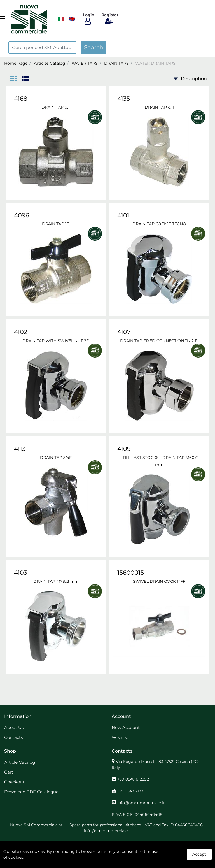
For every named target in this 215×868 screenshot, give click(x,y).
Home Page (16, 63)
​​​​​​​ (61, 19)
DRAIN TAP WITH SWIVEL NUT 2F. (56, 341)
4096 (22, 215)
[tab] (16, 79)
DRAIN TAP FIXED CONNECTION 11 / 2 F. (159, 341)
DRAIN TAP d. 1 (56, 107)
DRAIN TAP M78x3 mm (56, 581)
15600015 (131, 573)
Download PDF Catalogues (32, 792)
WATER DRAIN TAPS (155, 63)
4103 (21, 573)
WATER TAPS (85, 63)
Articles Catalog (50, 63)
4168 (21, 98)
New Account (126, 727)
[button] (94, 47)
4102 (21, 332)
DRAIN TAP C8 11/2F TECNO (159, 224)
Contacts (13, 737)
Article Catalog (20, 762)
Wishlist (120, 737)
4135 (124, 98)
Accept (199, 854)
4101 (123, 215)
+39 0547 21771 (131, 791)
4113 (20, 449)
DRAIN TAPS (116, 63)
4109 (124, 449)
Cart (9, 772)
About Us (14, 727)
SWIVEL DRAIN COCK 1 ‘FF (159, 581)
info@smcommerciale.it (141, 803)
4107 (124, 332)
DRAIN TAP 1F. (56, 224)
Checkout (14, 782)
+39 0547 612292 (133, 779)
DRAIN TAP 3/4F (56, 458)
